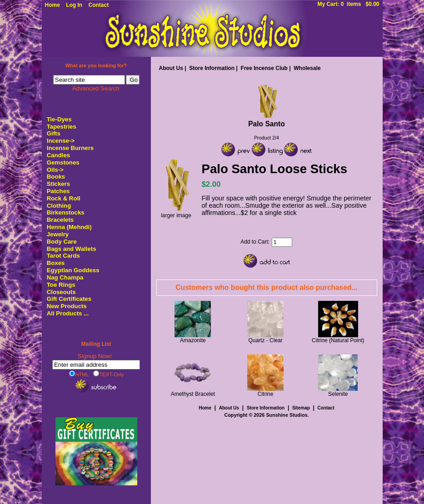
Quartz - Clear (265, 340)
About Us (171, 68)
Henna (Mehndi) (69, 227)
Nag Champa (65, 277)
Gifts (54, 133)
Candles (58, 155)
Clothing (59, 206)
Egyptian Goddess (73, 270)
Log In (74, 5)
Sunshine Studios (287, 415)
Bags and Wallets (72, 249)
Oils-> (55, 170)
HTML (79, 374)
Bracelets (60, 220)
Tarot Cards (63, 256)
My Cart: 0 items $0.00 (348, 4)
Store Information (212, 68)
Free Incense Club (264, 68)
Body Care (62, 242)
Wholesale (307, 68)
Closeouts (61, 292)
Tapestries (62, 127)
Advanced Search (96, 88)
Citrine (266, 394)
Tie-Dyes (59, 119)
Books (56, 177)
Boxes (56, 263)
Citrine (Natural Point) (338, 340)
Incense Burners (70, 148)
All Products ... (68, 313)
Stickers (58, 184)
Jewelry (58, 234)
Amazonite (193, 340)
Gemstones (63, 162)
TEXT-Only (109, 374)
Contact (99, 5)
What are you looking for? (96, 65)
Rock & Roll (64, 198)
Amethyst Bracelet (193, 394)
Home (52, 5)
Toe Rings (61, 285)
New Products (67, 306)
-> (61, 141)
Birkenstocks (66, 212)
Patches (58, 191)
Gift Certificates (69, 299)
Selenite (338, 394)
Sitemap (301, 408)
